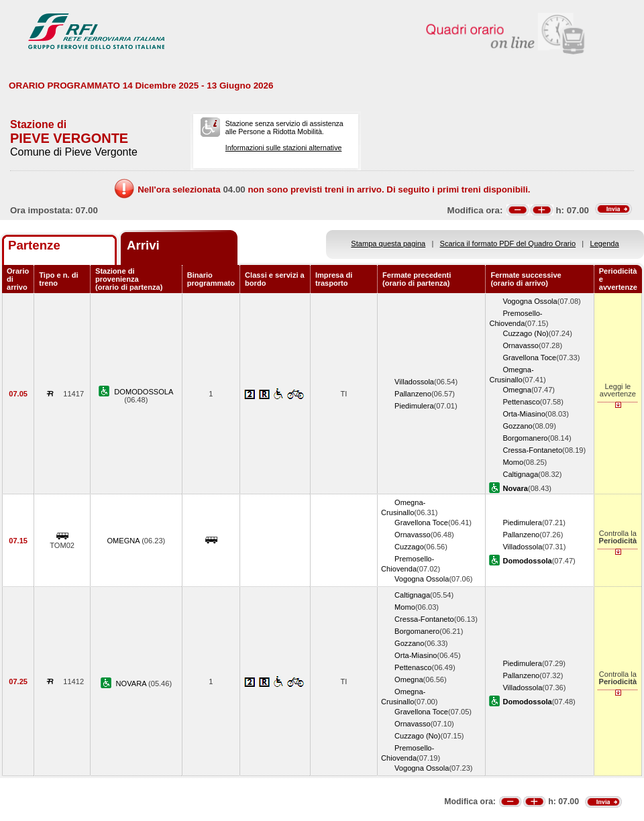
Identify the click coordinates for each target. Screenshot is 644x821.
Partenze (34, 245)
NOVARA (132, 683)
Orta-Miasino (524, 414)
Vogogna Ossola (530, 301)
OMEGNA (124, 541)
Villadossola (414, 382)
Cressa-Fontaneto (532, 450)
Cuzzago (409, 547)
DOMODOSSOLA (144, 392)
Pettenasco (521, 402)
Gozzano (517, 426)
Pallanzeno (413, 394)
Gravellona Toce (529, 358)
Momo (513, 462)
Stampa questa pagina (388, 243)
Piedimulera (414, 406)
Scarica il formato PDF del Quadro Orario (508, 243)
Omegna (517, 390)
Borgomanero (525, 438)
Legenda (605, 243)
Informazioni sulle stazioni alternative (284, 148)
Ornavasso (521, 345)
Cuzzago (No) (525, 333)
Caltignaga (520, 474)
